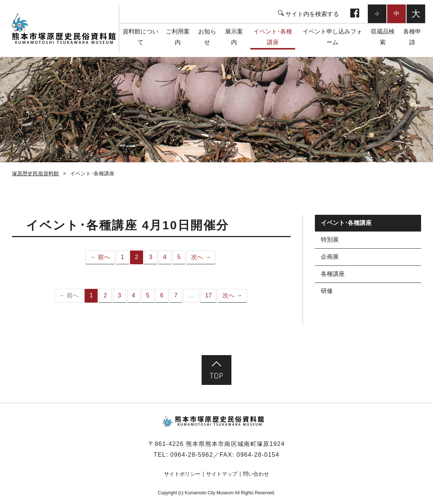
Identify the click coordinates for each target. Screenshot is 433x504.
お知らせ (207, 37)
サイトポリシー (182, 474)
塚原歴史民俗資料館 (63, 28)
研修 (327, 291)
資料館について (140, 37)
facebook (355, 14)
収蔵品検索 (383, 37)
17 (208, 295)
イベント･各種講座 (273, 37)
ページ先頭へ (216, 370)
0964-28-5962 (192, 455)
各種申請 (412, 37)
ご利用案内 (178, 37)
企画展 (330, 257)
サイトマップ (222, 474)
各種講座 (333, 274)
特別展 (330, 240)
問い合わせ (256, 474)
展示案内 (234, 37)
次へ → (201, 257)
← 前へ (100, 257)
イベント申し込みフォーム (332, 37)
